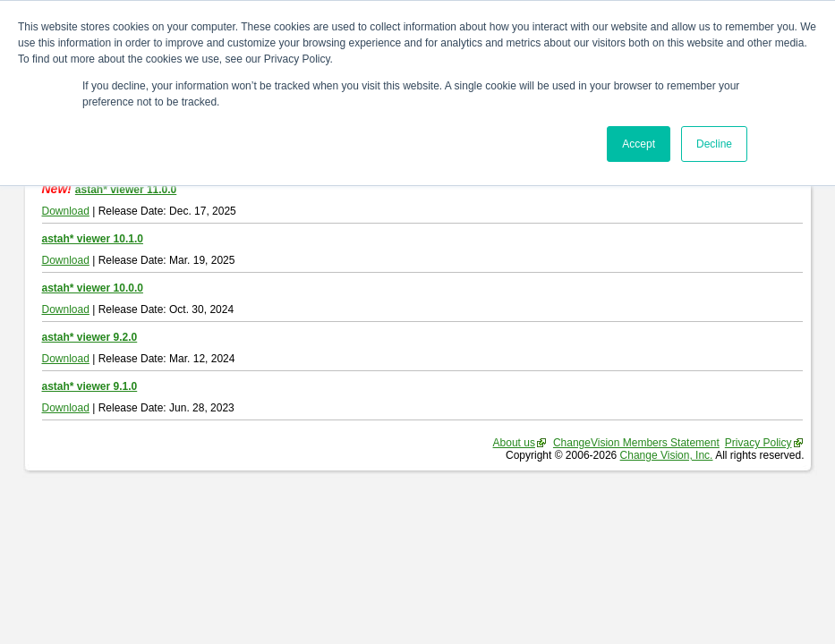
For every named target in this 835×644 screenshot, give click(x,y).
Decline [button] (714, 144)
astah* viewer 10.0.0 (93, 288)
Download (66, 211)
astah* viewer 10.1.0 (93, 239)
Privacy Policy (758, 443)
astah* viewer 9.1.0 (90, 386)
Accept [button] (639, 144)
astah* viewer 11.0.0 (126, 190)
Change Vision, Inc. (667, 455)
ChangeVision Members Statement (636, 443)
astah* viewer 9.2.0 (90, 337)
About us (514, 443)
